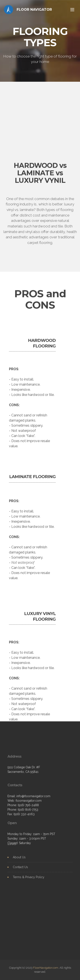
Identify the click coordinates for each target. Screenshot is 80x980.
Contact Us (20, 871)
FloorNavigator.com (46, 968)
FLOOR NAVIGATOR (34, 10)
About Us (19, 861)
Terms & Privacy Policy (29, 881)
